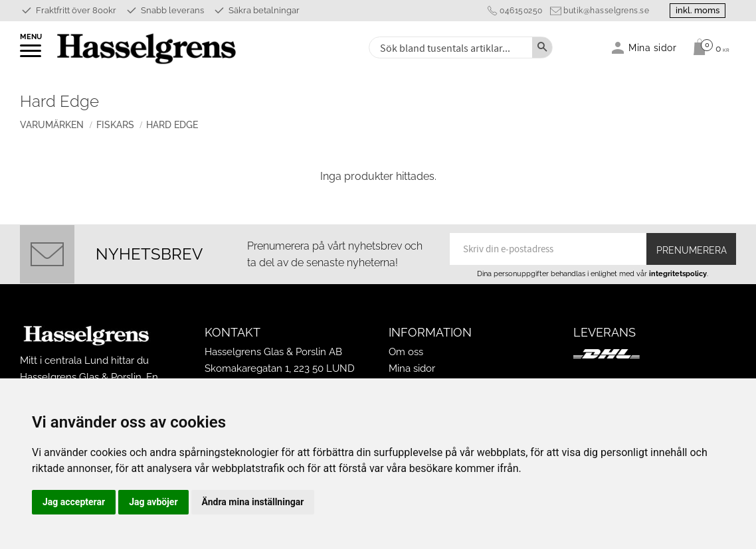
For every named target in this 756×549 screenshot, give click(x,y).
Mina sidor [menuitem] (653, 47)
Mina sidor (412, 368)
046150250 (521, 11)
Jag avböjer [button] (153, 502)
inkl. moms (698, 10)
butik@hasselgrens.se (606, 11)
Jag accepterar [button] (74, 502)
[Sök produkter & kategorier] (449, 47)
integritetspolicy (678, 274)
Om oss (406, 352)
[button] (32, 55)
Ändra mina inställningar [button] (253, 502)
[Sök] (542, 47)
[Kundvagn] (708, 47)
